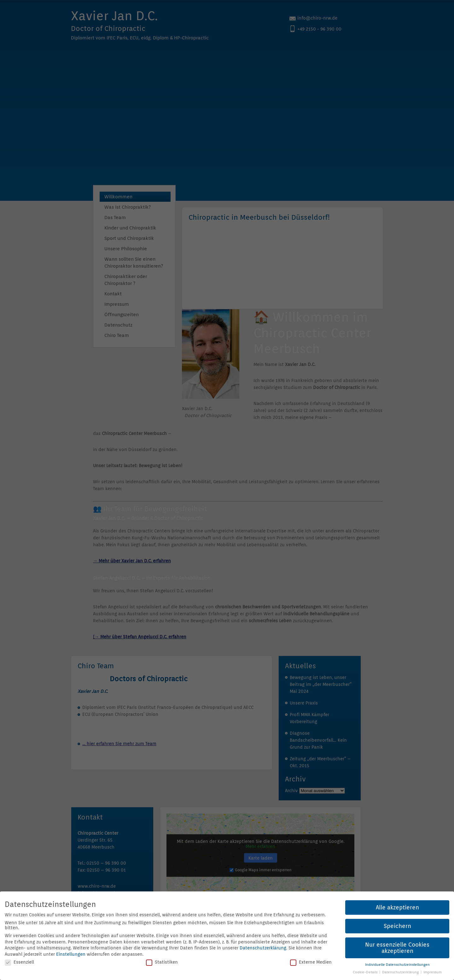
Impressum (433, 972)
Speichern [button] (397, 926)
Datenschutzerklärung (263, 948)
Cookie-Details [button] (366, 972)
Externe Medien (311, 962)
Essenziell (19, 962)
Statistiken (162, 962)
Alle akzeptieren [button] (397, 907)
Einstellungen (71, 954)
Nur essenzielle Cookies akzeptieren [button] (397, 948)
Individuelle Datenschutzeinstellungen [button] (397, 965)
